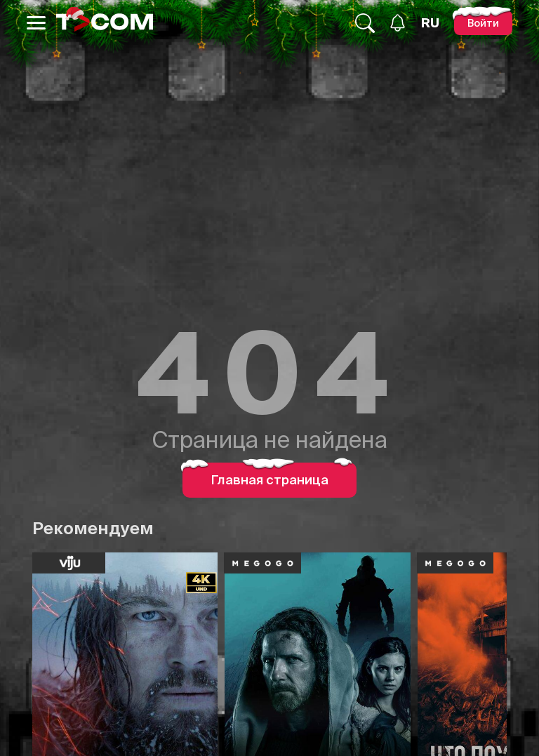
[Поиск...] (365, 23)
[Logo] (105, 23)
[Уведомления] (398, 23)
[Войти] (483, 23)
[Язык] (430, 23)
